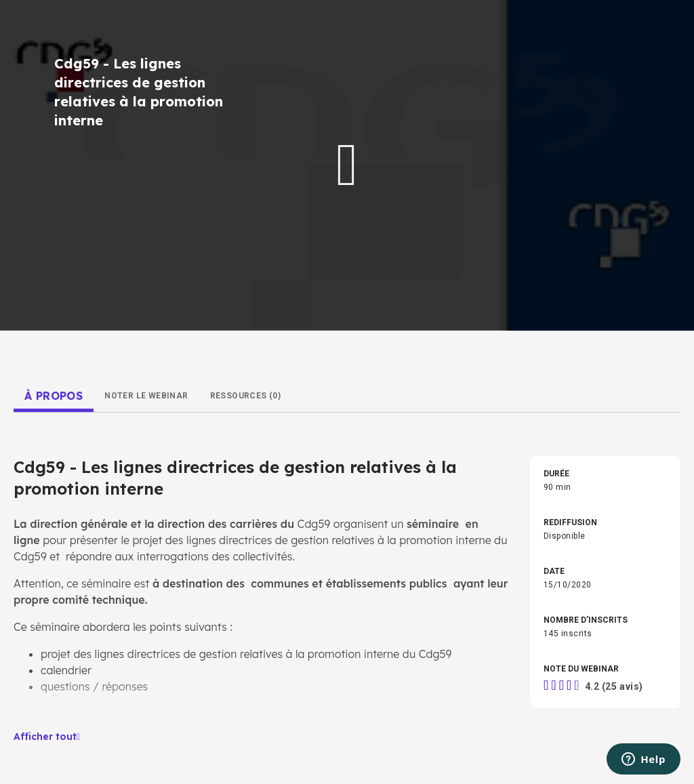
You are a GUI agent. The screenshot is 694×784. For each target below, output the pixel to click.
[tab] (54, 396)
